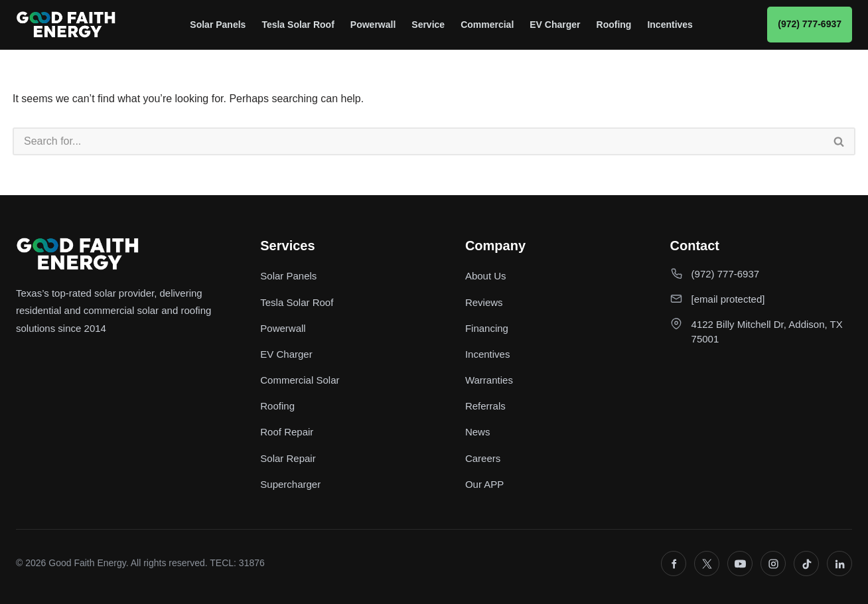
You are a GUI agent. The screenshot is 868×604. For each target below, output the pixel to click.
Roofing (614, 25)
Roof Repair (287, 432)
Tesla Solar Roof (298, 25)
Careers (483, 458)
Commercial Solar (300, 380)
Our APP (484, 484)
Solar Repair (288, 458)
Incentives (670, 25)
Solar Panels (218, 25)
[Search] (418, 141)
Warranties (489, 380)
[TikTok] (806, 564)
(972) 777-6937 (810, 24)
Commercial (487, 25)
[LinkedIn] (839, 564)
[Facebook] (674, 564)
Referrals (485, 406)
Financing (487, 328)
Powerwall (373, 25)
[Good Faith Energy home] (66, 25)
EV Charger (555, 25)
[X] (707, 564)
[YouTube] (740, 564)
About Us (486, 276)
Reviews (484, 302)
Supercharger (290, 484)
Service (428, 25)
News (478, 432)
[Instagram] (773, 564)
